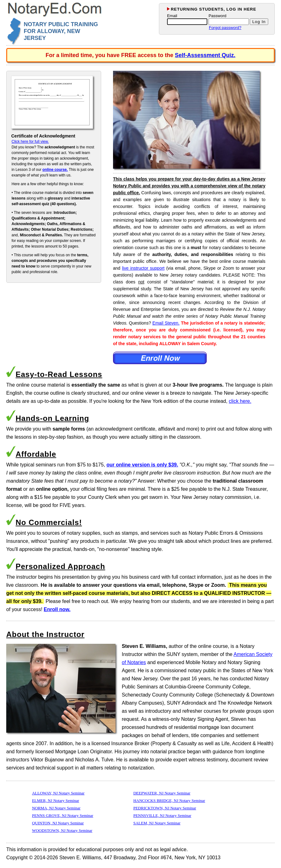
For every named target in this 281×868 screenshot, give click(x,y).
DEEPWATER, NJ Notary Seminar (162, 793)
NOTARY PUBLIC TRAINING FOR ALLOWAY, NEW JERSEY (61, 31)
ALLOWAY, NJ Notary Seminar (58, 793)
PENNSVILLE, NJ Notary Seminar (162, 815)
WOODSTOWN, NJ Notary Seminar (62, 830)
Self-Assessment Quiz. (205, 55)
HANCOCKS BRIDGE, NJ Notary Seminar (169, 800)
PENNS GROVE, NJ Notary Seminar (62, 815)
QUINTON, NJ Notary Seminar (58, 823)
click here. (240, 401)
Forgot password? (225, 28)
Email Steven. (166, 323)
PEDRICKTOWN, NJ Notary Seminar (165, 808)
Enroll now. (57, 609)
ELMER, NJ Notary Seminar (55, 800)
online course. (55, 170)
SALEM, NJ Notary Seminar (157, 823)
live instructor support (143, 268)
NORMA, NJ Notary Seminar (56, 808)
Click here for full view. (30, 142)
